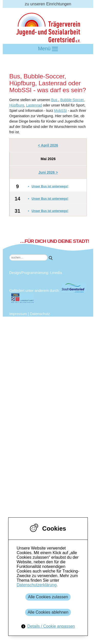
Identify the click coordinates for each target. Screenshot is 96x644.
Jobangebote (45, 384)
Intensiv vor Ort (37, 496)
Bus (55, 100)
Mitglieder (42, 341)
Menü (48, 49)
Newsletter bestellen (42, 443)
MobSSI (60, 111)
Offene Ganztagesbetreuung (49, 486)
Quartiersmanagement (44, 475)
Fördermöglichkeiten (32, 512)
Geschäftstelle (46, 389)
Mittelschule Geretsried (55, 410)
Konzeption (44, 378)
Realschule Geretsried (54, 421)
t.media (56, 273)
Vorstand (42, 346)
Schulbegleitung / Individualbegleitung (58, 507)
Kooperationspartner (42, 394)
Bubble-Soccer (72, 100)
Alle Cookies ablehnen (48, 612)
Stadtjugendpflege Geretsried (60, 405)
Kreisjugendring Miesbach (57, 437)
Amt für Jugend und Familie (59, 400)
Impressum (18, 314)
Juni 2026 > (48, 172)
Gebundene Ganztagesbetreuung (54, 480)
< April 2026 (48, 145)
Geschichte (44, 362)
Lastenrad (34, 105)
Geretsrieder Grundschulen (58, 416)
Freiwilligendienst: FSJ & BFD (50, 502)
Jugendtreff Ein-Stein (42, 464)
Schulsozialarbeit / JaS (44, 491)
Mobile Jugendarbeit (42, 469)
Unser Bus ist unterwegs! (50, 186)
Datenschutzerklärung (37, 585)
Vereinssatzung (47, 373)
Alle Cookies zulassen (48, 597)
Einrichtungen (26, 453)
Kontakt (30, 448)
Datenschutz (40, 314)
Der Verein (33, 325)
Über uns (21, 319)
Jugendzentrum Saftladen (47, 459)
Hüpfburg (17, 105)
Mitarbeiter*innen (49, 351)
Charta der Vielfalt (50, 368)
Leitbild (40, 357)
